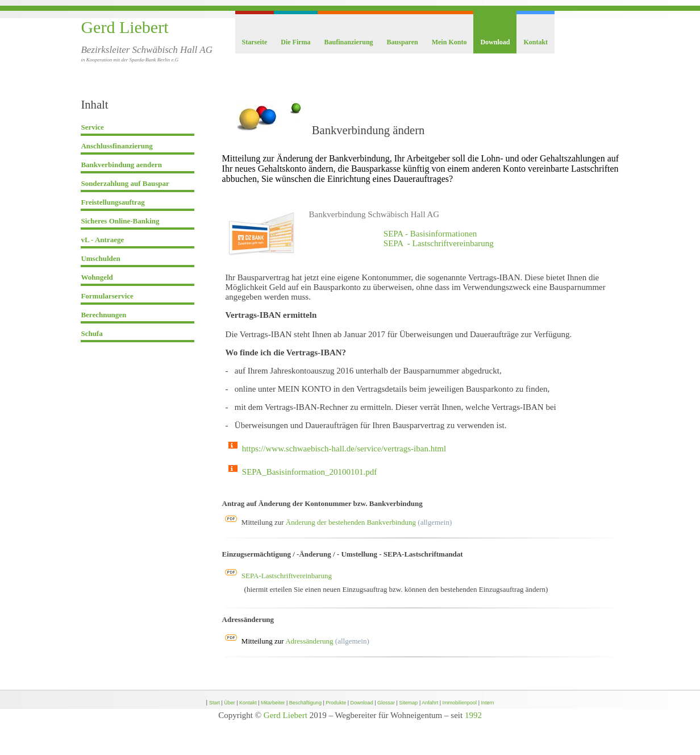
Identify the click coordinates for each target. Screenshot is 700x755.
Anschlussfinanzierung (116, 146)
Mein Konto (449, 42)
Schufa (91, 333)
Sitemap (408, 703)
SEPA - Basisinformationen (430, 234)
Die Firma (295, 42)
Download (495, 42)
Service (92, 127)
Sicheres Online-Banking (120, 221)
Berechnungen (103, 315)
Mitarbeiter (273, 703)
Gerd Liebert (124, 27)
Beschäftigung (305, 703)
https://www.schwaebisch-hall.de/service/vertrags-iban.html (344, 449)
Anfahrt (430, 703)
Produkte (336, 703)
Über (230, 703)
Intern (487, 703)
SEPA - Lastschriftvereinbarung (439, 243)
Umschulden (100, 258)
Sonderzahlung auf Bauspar (125, 183)
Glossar (386, 703)
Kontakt (536, 42)
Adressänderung (309, 641)
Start (214, 703)
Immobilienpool (460, 703)
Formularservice (107, 296)
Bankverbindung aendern (121, 165)
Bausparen (403, 42)
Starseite (255, 42)
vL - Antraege (102, 240)
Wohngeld (97, 277)
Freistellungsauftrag (113, 202)
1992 (473, 715)
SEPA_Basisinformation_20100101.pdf (309, 472)
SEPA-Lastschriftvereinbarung (287, 576)
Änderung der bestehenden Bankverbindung (351, 522)
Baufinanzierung (349, 42)
